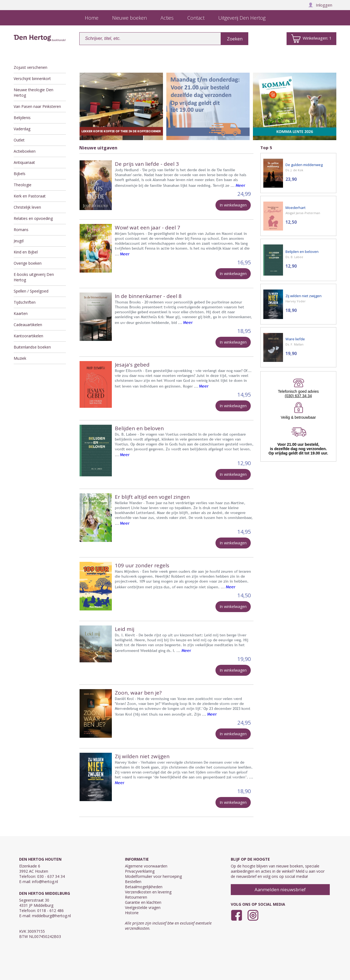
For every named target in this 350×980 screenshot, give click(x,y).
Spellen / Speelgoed (31, 291)
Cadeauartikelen (28, 325)
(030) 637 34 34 (298, 396)
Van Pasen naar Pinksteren (37, 106)
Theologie (23, 185)
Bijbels (20, 174)
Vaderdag (22, 129)
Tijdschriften (25, 302)
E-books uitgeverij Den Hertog (34, 277)
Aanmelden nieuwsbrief (280, 889)
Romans (21, 230)
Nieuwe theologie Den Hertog (33, 92)
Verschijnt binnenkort (32, 79)
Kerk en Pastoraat (30, 196)
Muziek (20, 358)
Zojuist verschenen (30, 67)
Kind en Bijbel (26, 252)
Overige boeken (28, 263)
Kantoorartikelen (28, 336)
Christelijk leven (27, 207)
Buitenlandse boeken (32, 347)
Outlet (19, 140)
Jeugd (19, 241)
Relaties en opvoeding (33, 218)
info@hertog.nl (45, 882)
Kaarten (21, 313)
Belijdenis (22, 118)
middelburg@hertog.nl (51, 916)
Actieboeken (25, 151)
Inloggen (320, 5)
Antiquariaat (24, 162)
